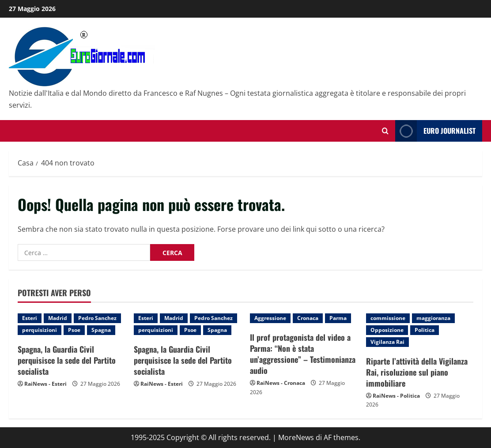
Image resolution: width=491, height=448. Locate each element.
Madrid (58, 318)
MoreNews (296, 437)
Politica (425, 330)
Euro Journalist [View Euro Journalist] (435, 131)
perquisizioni (40, 330)
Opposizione (387, 330)
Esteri (30, 318)
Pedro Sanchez (97, 318)
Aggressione (270, 318)
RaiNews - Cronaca (281, 383)
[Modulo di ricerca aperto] (385, 131)
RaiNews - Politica (396, 396)
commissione (388, 318)
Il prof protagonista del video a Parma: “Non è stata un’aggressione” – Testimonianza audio (303, 354)
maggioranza (433, 318)
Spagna (101, 330)
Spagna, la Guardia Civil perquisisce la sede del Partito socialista (67, 360)
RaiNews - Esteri (45, 384)
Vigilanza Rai (387, 342)
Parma (338, 318)
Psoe (74, 330)
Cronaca (308, 318)
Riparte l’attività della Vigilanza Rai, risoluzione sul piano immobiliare (417, 372)
